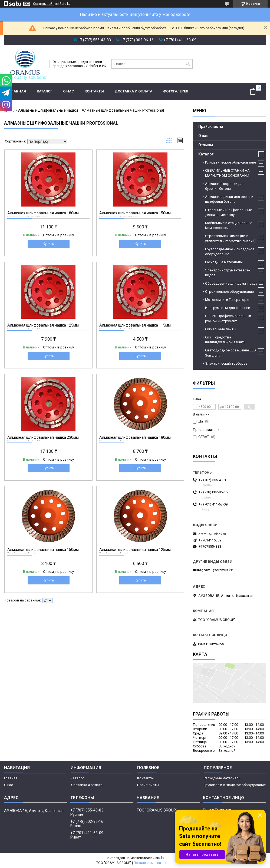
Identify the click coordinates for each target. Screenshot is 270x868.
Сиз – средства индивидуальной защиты (226, 340)
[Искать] (188, 64)
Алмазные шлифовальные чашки (48, 110)
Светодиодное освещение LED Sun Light (231, 353)
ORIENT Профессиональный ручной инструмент (228, 318)
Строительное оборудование (229, 292)
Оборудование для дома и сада (231, 283)
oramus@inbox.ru (212, 534)
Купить (48, 244)
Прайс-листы (211, 127)
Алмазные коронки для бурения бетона (225, 186)
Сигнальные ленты (221, 329)
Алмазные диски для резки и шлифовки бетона (229, 199)
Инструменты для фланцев (228, 308)
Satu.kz (159, 858)
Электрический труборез (226, 363)
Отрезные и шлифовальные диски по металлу (228, 212)
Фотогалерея (176, 91)
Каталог (45, 91)
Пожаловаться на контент (154, 863)
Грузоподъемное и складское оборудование (230, 252)
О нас (68, 91)
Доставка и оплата (134, 91)
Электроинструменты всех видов (228, 273)
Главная (18, 91)
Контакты (94, 91)
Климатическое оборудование (231, 162)
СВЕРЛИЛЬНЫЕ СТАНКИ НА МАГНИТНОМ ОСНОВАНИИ (227, 173)
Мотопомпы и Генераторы (227, 300)
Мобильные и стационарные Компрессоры (229, 225)
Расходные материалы (224, 262)
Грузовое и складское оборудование (235, 785)
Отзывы (206, 145)
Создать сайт (43, 4)
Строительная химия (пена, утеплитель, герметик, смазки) (230, 238)
